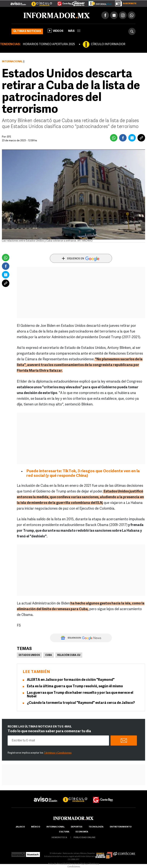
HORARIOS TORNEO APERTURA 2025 (49, 44)
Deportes (77, 827)
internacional (55, 827)
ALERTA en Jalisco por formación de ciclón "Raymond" (71, 680)
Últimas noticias (27, 31)
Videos (56, 31)
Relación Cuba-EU (69, 655)
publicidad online (84, 838)
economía (82, 832)
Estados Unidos (29, 655)
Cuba (49, 655)
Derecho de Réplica (78, 864)
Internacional (12, 62)
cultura (64, 832)
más (74, 31)
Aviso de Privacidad (58, 864)
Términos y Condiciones (58, 753)
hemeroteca (59, 838)
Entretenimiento (121, 827)
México (36, 827)
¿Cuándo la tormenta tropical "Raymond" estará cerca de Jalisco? (81, 703)
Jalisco (20, 827)
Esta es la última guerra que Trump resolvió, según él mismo (75, 686)
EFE (9, 137)
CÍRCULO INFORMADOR (108, 44)
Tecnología (96, 827)
